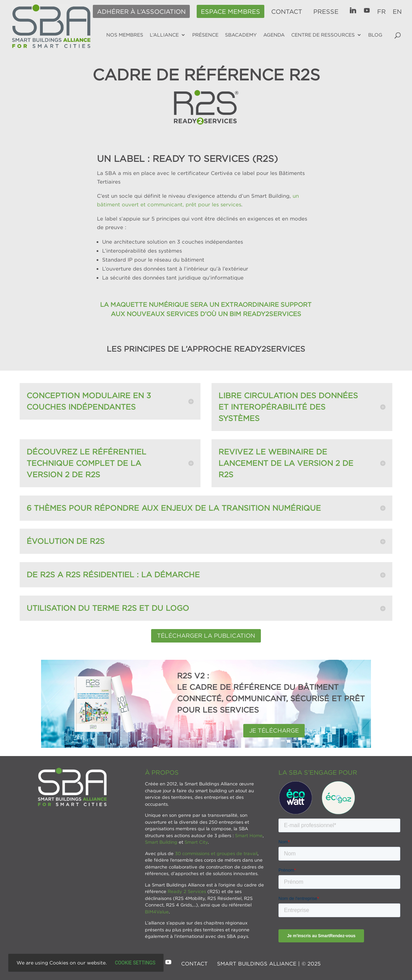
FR (381, 12)
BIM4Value (157, 912)
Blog (375, 35)
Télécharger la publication (206, 636)
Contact (287, 12)
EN (397, 12)
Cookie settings (135, 963)
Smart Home (249, 835)
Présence (205, 35)
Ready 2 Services (187, 891)
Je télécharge (274, 731)
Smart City (196, 842)
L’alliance (164, 35)
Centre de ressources (323, 35)
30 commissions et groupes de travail (216, 853)
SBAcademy (241, 35)
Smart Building (161, 842)
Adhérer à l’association (141, 12)
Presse (326, 12)
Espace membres (230, 12)
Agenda (274, 35)
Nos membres (125, 35)
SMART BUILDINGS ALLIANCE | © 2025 (269, 963)
